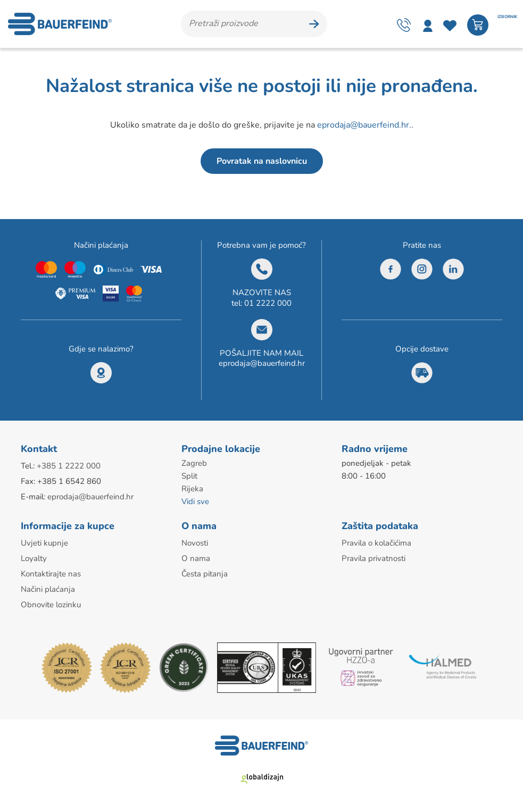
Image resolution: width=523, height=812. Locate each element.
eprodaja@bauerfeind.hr (262, 363)
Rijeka (192, 489)
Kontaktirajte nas (51, 574)
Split (189, 476)
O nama (196, 558)
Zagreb (194, 463)
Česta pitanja (205, 574)
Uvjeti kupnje (44, 543)
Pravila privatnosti (373, 558)
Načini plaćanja (48, 589)
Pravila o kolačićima (376, 543)
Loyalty (34, 558)
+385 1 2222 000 (69, 466)
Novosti (195, 543)
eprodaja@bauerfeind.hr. (364, 125)
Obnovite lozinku (51, 605)
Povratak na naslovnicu (262, 161)
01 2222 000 (268, 303)
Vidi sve (195, 501)
